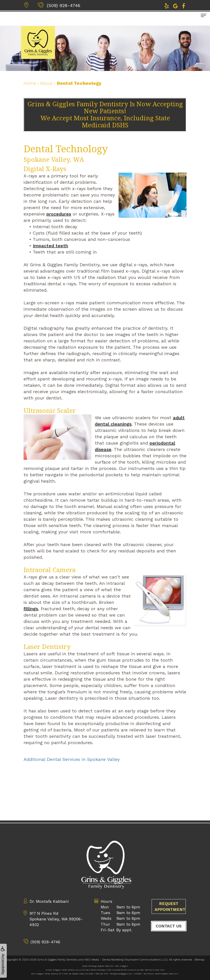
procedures (59, 214)
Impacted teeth (50, 246)
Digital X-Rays (45, 169)
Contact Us (169, 939)
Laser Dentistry (47, 647)
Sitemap (199, 960)
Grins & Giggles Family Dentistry (58, 960)
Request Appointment (170, 920)
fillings (31, 609)
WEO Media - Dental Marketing (104, 960)
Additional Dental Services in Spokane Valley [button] (72, 759)
